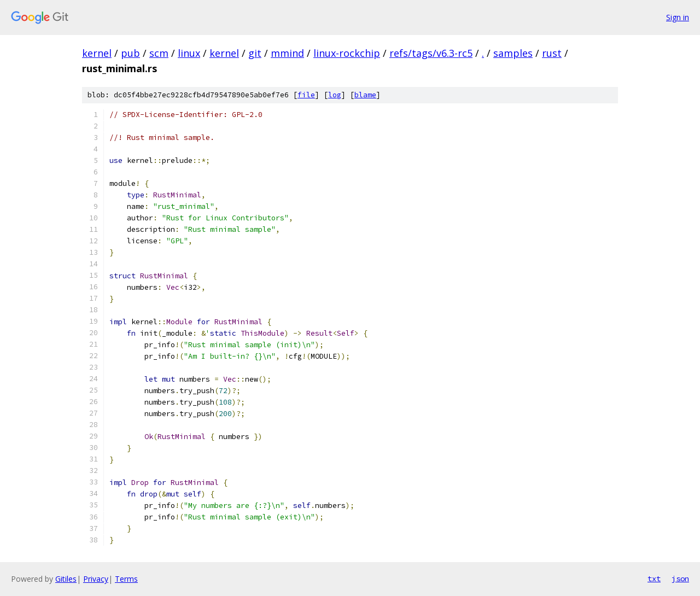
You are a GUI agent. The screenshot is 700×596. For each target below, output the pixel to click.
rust (552, 53)
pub (130, 53)
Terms (126, 579)
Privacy (96, 579)
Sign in (678, 17)
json (680, 579)
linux (189, 53)
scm (159, 53)
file (306, 95)
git (255, 53)
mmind (287, 53)
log (335, 95)
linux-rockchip (347, 53)
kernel (97, 53)
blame (365, 95)
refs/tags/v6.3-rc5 (431, 53)
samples (513, 53)
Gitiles (66, 579)
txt (654, 579)
